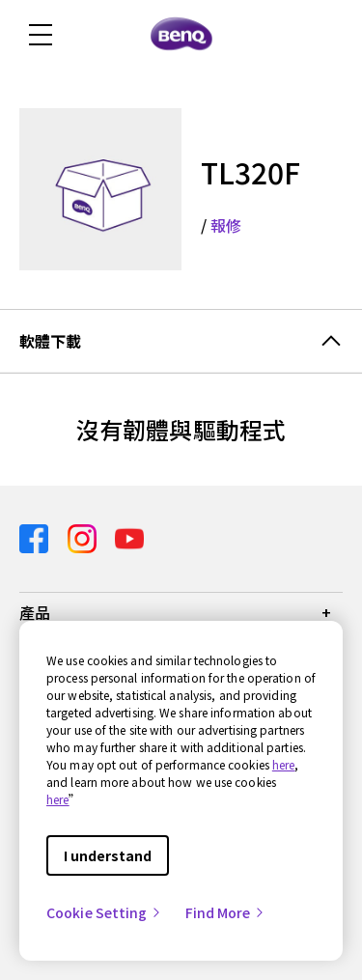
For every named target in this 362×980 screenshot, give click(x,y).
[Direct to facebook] (36, 536)
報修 (226, 225)
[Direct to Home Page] (181, 35)
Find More (226, 912)
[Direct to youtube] (129, 536)
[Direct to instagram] (84, 536)
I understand (108, 855)
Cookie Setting (104, 912)
